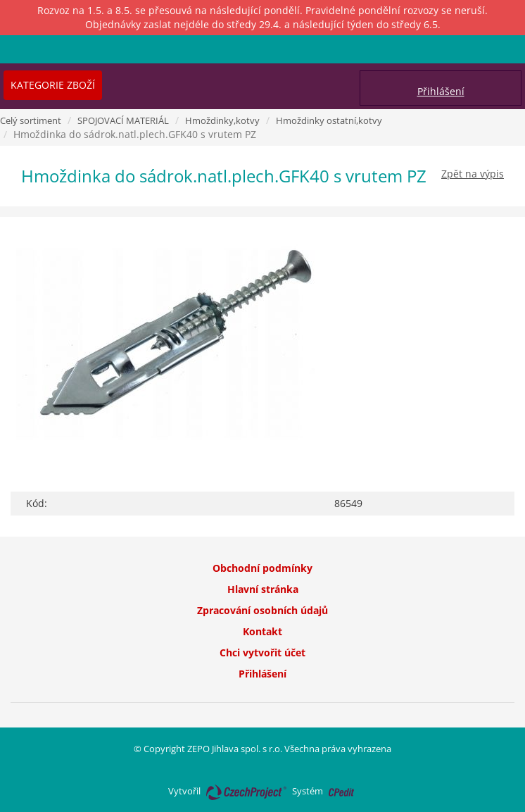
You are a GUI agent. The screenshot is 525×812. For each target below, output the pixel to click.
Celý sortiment (31, 120)
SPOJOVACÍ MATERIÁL (123, 120)
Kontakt (262, 631)
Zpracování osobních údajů (262, 610)
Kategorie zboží (53, 85)
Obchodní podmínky (262, 568)
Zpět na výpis (473, 174)
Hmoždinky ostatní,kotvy (329, 120)
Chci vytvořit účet (262, 652)
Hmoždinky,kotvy (222, 120)
